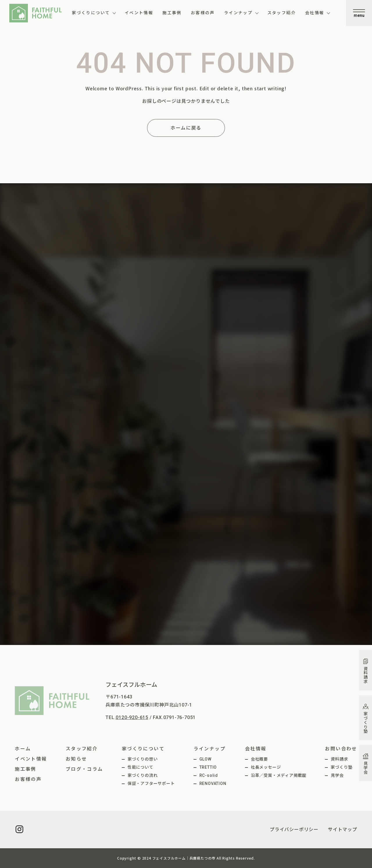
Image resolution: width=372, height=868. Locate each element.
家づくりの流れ (143, 775)
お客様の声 (203, 13)
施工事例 (172, 13)
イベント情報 (139, 13)
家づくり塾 (341, 767)
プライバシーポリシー (294, 830)
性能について (141, 767)
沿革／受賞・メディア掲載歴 (279, 775)
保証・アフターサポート (151, 783)
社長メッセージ (266, 767)
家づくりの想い (143, 759)
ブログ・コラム (84, 769)
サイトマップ (343, 830)
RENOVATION (213, 783)
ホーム (23, 749)
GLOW (205, 759)
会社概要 (259, 759)
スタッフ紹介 (282, 13)
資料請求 (339, 759)
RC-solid (209, 775)
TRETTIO (208, 767)
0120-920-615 (132, 717)
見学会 (337, 775)
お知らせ (76, 759)
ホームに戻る (186, 128)
